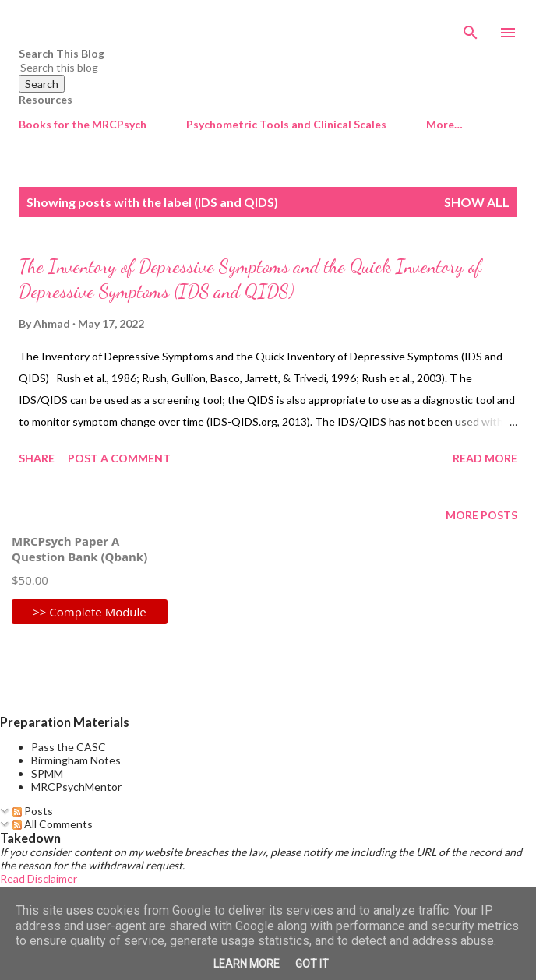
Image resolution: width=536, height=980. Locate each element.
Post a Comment (119, 458)
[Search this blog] (249, 67)
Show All (477, 202)
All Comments (53, 824)
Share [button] (37, 458)
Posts (33, 811)
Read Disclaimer (39, 878)
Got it (312, 964)
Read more (485, 458)
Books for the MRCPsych (83, 124)
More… (444, 124)
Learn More (247, 964)
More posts (481, 515)
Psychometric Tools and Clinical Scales (286, 124)
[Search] (471, 28)
